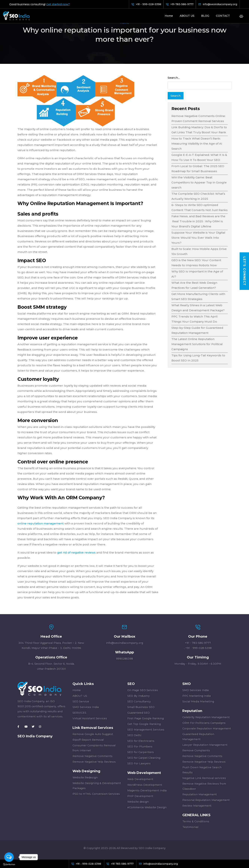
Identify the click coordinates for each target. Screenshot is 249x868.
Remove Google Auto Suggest (93, 734)
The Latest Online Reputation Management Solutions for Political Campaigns (197, 344)
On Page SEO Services (143, 690)
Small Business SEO (141, 707)
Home (169, 16)
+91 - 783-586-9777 (198, 643)
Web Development (140, 779)
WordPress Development (145, 785)
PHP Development (140, 796)
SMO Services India (86, 707)
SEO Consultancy (139, 701)
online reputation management (41, 523)
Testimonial (190, 827)
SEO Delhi (134, 735)
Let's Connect (244, 271)
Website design (138, 802)
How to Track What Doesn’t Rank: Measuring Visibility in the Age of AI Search (197, 144)
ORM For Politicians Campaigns (204, 723)
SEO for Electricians (141, 741)
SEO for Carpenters (141, 752)
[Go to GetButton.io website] (9, 864)
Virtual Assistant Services (90, 718)
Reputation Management (200, 794)
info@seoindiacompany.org (124, 643)
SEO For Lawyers (139, 763)
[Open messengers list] (9, 857)
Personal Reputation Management (206, 800)
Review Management (197, 806)
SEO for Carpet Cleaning (144, 758)
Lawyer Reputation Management (205, 745)
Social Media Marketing (198, 701)
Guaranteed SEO (138, 713)
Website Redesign (85, 778)
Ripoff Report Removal (88, 740)
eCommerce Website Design (147, 807)
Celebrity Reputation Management (206, 717)
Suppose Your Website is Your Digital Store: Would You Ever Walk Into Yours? (198, 238)
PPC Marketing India (197, 696)
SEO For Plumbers (140, 747)
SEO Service (81, 701)
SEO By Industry (138, 696)
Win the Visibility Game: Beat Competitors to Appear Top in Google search (199, 182)
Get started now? (58, 4)
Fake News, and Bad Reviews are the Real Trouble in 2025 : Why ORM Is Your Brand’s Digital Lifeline (198, 221)
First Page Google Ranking (146, 718)
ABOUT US (187, 16)
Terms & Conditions (196, 821)
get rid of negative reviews (77, 552)
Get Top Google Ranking (144, 724)
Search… (174, 78)
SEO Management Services (146, 730)
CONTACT (223, 16)
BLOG (205, 16)
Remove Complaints (196, 750)
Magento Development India (147, 790)
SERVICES (79, 713)
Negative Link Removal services (204, 778)
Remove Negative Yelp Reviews (94, 762)
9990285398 (124, 659)
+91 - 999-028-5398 (198, 648)
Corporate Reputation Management (207, 728)
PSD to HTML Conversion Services (96, 794)
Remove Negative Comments (92, 756)
